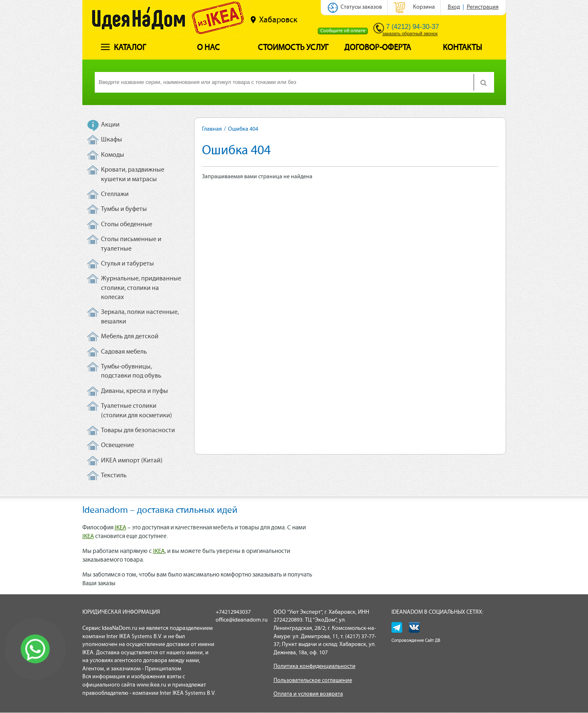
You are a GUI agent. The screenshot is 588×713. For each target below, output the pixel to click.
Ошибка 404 (243, 129)
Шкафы (112, 140)
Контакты (462, 48)
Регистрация (483, 7)
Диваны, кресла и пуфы (134, 391)
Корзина (424, 7)
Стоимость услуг (293, 48)
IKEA (120, 528)
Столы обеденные (127, 225)
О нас (208, 48)
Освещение (118, 445)
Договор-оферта (378, 48)
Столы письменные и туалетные (131, 244)
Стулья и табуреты (127, 264)
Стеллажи (115, 194)
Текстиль (114, 476)
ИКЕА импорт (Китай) (132, 461)
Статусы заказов (361, 7)
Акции (110, 125)
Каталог (124, 48)
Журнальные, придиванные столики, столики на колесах (141, 288)
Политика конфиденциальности (314, 666)
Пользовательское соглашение (313, 681)
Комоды (113, 155)
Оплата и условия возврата (308, 694)
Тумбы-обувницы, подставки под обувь (131, 371)
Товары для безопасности (138, 431)
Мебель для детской (130, 337)
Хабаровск (274, 20)
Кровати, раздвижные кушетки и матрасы (133, 175)
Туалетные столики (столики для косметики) (137, 411)
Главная (212, 129)
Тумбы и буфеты (124, 209)
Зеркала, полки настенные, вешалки (140, 317)
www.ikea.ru (151, 685)
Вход (454, 7)
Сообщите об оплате (343, 31)
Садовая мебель (124, 352)
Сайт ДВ (433, 641)
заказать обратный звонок (410, 33)
